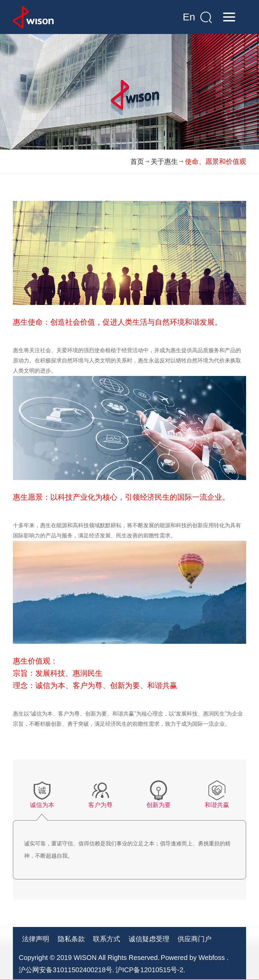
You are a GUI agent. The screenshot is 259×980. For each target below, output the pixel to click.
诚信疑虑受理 (149, 939)
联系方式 (107, 939)
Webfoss (212, 958)
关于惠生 (164, 161)
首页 (137, 161)
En (189, 17)
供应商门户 (195, 939)
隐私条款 (71, 939)
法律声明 (36, 939)
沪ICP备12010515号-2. (150, 970)
